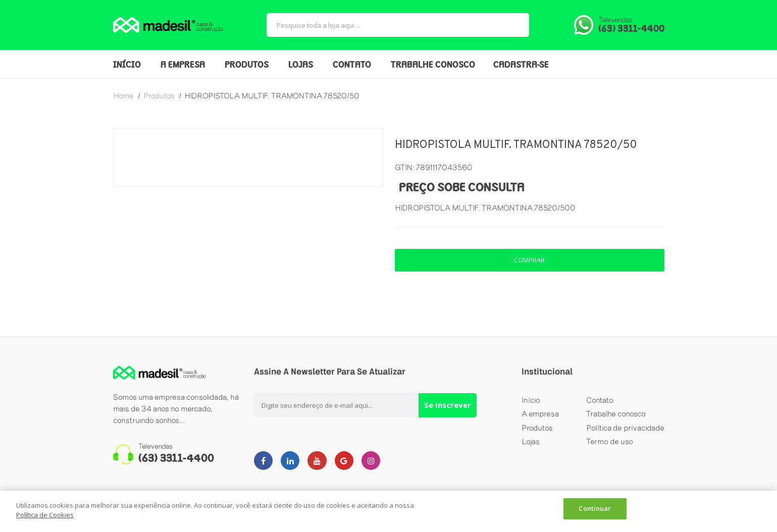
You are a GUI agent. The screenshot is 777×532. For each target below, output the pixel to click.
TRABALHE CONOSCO (433, 65)
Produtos (537, 431)
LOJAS (301, 65)
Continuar (595, 510)
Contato (600, 401)
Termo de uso (610, 446)
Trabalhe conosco (616, 416)
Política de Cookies (45, 515)
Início (531, 401)
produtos (159, 96)
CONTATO (352, 65)
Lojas (531, 446)
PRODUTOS (247, 65)
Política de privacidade (625, 431)
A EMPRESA (183, 65)
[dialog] (388, 511)
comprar (529, 260)
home (123, 96)
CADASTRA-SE (521, 65)
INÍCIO (127, 65)
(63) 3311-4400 (631, 30)
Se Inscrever (448, 405)
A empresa (540, 416)
